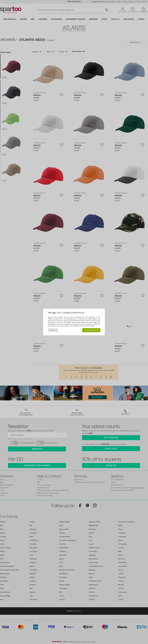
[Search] (107, 10)
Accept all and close (91, 330)
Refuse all (53, 330)
